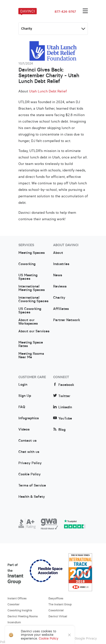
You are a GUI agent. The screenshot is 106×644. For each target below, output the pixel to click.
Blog (59, 430)
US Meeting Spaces (28, 277)
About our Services (34, 331)
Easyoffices (56, 598)
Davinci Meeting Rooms (23, 616)
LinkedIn (63, 407)
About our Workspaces (28, 322)
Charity (59, 298)
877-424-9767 (65, 12)
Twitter (62, 396)
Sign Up (25, 396)
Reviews (60, 286)
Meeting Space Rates (31, 344)
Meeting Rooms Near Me (31, 356)
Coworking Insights (20, 610)
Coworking (27, 264)
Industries (61, 264)
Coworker (13, 604)
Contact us (27, 441)
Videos (24, 429)
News (58, 275)
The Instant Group (60, 604)
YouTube (63, 418)
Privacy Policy (30, 463)
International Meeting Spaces (32, 288)
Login (23, 385)
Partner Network (67, 320)
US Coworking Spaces (30, 311)
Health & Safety (32, 497)
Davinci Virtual (58, 616)
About (58, 253)
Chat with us (29, 452)
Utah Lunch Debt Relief (48, 91)
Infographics (29, 418)
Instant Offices (17, 598)
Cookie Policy (30, 474)
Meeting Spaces (32, 253)
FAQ (22, 407)
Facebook (64, 385)
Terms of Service (32, 486)
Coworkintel (56, 610)
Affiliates (61, 309)
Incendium (14, 622)
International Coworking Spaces (33, 299)
